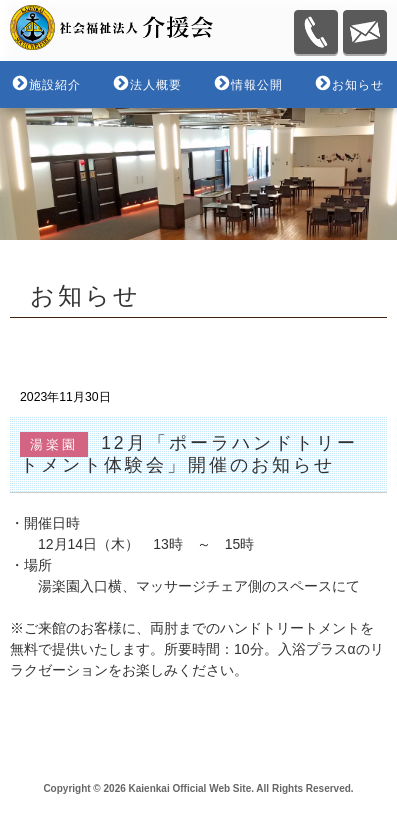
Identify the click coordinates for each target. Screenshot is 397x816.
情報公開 (257, 85)
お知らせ (358, 85)
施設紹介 (55, 85)
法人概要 (156, 85)
